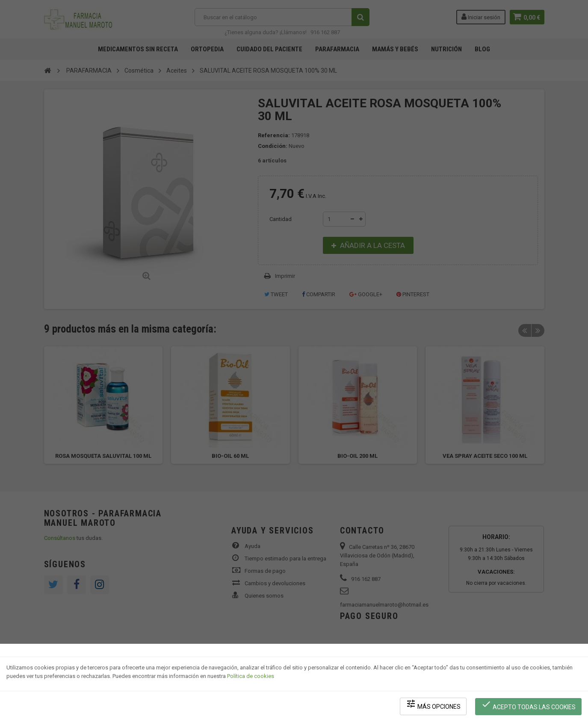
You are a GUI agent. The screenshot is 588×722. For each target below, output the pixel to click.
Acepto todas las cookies (529, 705)
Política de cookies (251, 677)
